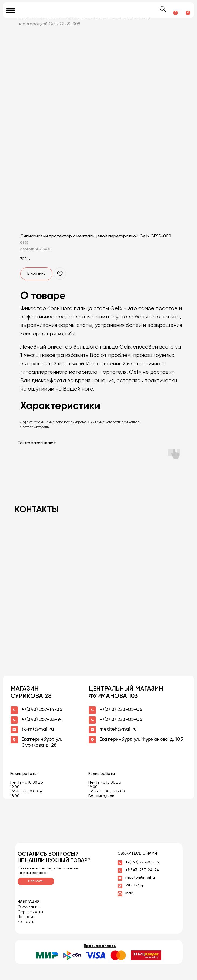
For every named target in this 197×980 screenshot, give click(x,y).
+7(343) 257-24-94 (142, 870)
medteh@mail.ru (140, 878)
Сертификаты (30, 912)
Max (129, 893)
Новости (25, 917)
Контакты (26, 922)
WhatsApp (135, 885)
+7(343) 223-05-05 (142, 862)
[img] (99, 10)
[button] (99, 955)
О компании (29, 907)
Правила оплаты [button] (100, 946)
